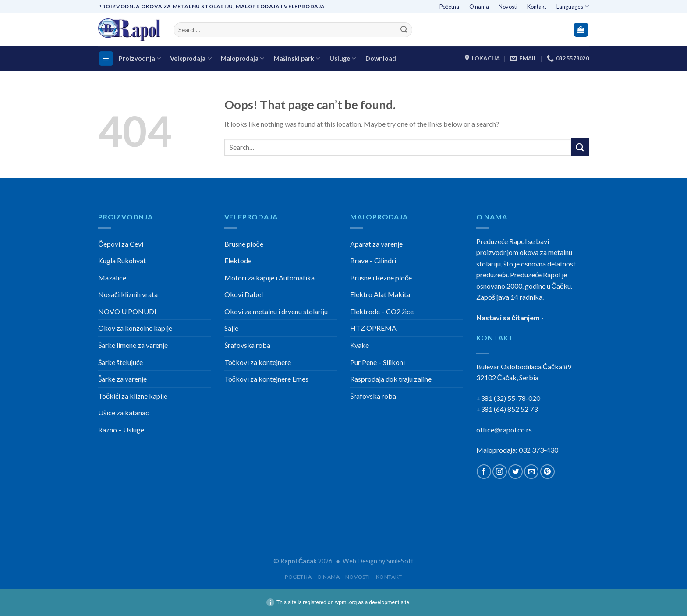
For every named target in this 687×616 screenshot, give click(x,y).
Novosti (508, 7)
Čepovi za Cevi (121, 244)
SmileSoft (400, 561)
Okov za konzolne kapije (135, 328)
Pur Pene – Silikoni (377, 362)
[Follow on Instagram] (500, 472)
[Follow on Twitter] (515, 472)
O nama (479, 7)
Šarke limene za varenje (133, 345)
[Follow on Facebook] (484, 472)
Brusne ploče (244, 244)
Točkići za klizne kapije (133, 396)
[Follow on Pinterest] (547, 472)
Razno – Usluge (121, 430)
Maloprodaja (243, 58)
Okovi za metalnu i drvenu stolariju (276, 311)
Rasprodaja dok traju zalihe (391, 379)
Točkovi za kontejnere (258, 362)
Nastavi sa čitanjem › (510, 317)
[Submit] (404, 30)
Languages (573, 6)
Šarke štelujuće (120, 362)
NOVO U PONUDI (127, 311)
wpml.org (346, 602)
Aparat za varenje (376, 244)
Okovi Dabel (244, 294)
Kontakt (537, 7)
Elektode (238, 260)
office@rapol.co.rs (504, 430)
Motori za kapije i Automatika (269, 278)
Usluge (343, 58)
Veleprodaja (191, 58)
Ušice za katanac (124, 412)
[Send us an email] (531, 472)
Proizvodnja (140, 58)
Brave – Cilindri (373, 260)
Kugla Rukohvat (122, 260)
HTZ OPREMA (373, 328)
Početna (449, 7)
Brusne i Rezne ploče (381, 278)
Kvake (359, 345)
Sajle (231, 328)
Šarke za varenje (122, 379)
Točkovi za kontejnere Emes (266, 379)
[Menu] (106, 58)
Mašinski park (297, 58)
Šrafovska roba (247, 345)
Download (381, 58)
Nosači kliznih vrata (128, 294)
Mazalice (112, 278)
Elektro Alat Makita (380, 294)
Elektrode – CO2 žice (382, 311)
